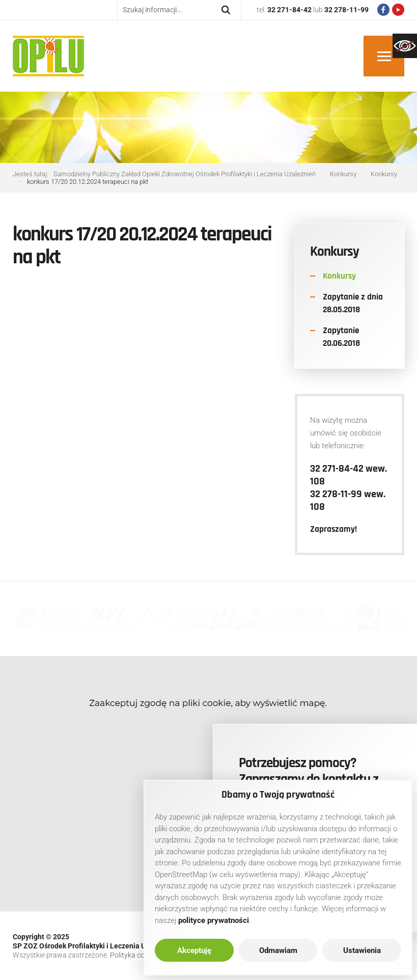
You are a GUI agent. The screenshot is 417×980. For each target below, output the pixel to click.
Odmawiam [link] (278, 950)
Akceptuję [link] (194, 950)
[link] (405, 46)
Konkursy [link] (339, 276)
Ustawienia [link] (362, 950)
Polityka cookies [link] (135, 955)
